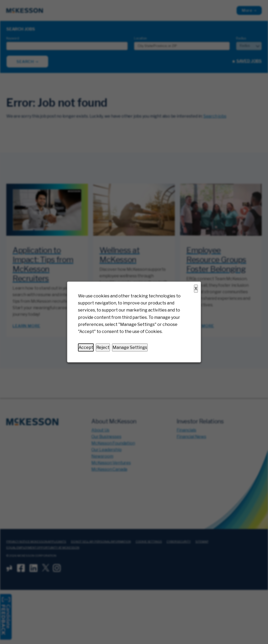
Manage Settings (130, 347)
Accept (86, 347)
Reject (103, 347)
